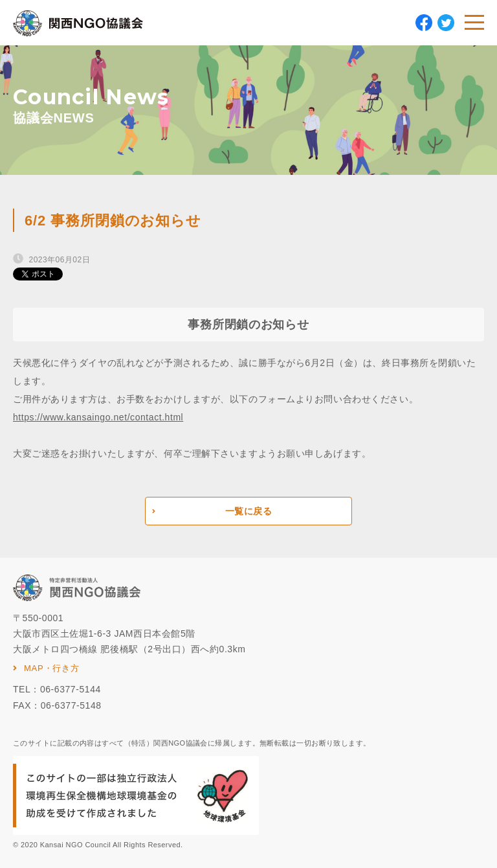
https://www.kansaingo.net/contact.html (98, 417)
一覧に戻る (249, 511)
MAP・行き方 (52, 668)
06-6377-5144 (71, 689)
